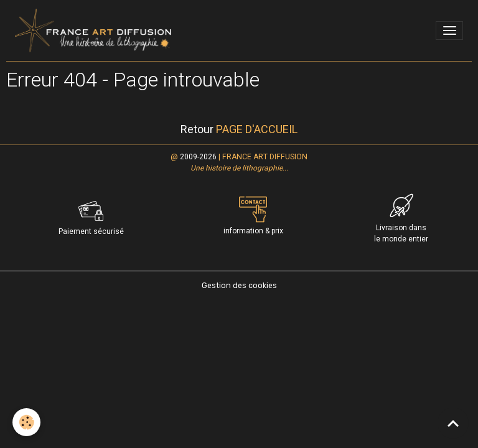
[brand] (95, 30)
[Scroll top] (453, 423)
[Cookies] (26, 422)
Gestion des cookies (239, 286)
